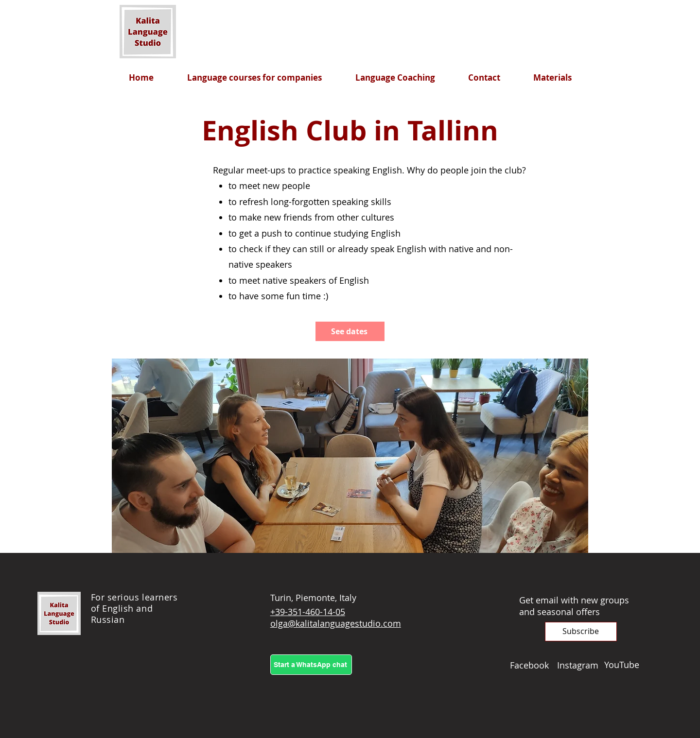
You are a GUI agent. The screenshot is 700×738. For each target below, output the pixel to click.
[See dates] (350, 331)
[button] (581, 632)
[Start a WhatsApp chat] (311, 665)
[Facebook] (534, 665)
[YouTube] (628, 665)
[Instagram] (581, 665)
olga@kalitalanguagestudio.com (336, 623)
